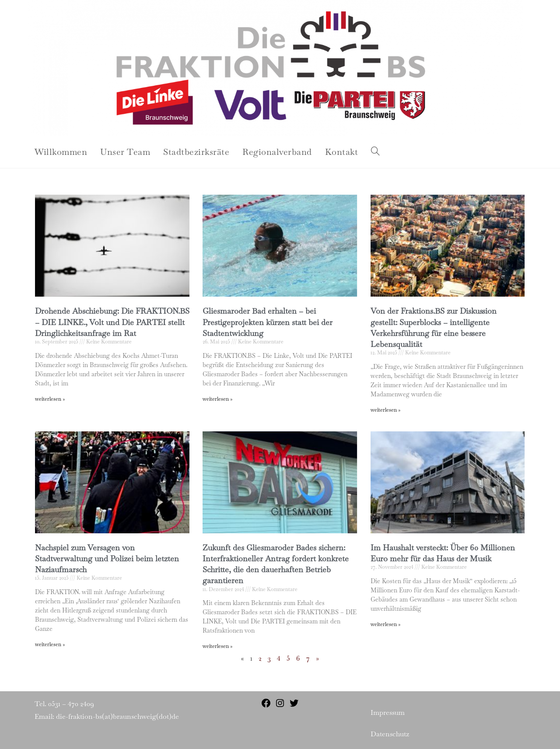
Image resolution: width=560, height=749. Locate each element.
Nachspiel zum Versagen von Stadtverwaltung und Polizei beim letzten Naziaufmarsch (107, 558)
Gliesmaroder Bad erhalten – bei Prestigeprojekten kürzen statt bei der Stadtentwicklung (268, 322)
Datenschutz (390, 734)
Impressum (388, 712)
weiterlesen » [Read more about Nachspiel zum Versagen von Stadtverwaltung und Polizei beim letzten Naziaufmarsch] (50, 644)
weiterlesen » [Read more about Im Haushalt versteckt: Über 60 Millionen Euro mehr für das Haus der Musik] (385, 624)
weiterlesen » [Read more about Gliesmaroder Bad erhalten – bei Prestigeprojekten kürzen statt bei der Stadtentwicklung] (217, 399)
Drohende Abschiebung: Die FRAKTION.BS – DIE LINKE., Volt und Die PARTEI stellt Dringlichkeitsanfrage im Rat (112, 322)
